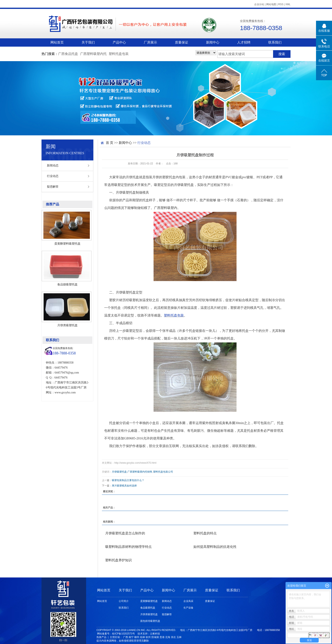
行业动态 (53, 176)
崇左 (173, 637)
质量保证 (182, 42)
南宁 (131, 637)
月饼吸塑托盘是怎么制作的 (125, 533)
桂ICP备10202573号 (123, 634)
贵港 (162, 637)
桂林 (143, 637)
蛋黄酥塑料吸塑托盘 (67, 244)
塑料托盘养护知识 (118, 560)
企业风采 (188, 601)
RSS (281, 4)
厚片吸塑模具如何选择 (124, 486)
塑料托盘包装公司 (163, 472)
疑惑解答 (53, 187)
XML (288, 4)
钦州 (148, 637)
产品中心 (119, 42)
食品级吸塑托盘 (67, 284)
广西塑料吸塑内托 (93, 54)
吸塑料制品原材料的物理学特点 (128, 547)
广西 (126, 637)
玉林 (179, 637)
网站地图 (271, 4)
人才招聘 (244, 42)
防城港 (155, 637)
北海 (168, 637)
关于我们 (88, 42)
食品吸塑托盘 (148, 608)
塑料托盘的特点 (205, 533)
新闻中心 (213, 42)
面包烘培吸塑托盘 (150, 621)
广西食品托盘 (68, 54)
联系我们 (275, 42)
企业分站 (259, 4)
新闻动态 (53, 166)
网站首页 (57, 42)
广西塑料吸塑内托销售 (140, 472)
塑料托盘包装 (119, 54)
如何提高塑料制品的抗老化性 (215, 547)
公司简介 (124, 601)
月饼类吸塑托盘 (67, 325)
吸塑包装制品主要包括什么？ (128, 480)
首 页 (110, 143)
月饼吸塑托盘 (119, 472)
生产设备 (188, 608)
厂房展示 (150, 42)
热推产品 (101, 637)
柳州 (137, 637)
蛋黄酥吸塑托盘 (149, 601)
